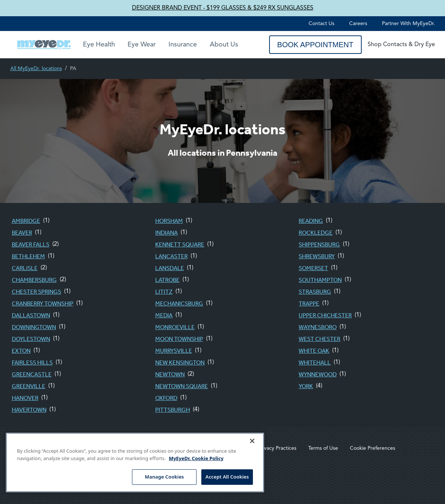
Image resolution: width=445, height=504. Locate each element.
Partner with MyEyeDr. (409, 24)
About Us (224, 45)
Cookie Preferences (373, 448)
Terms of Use (323, 448)
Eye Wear (142, 45)
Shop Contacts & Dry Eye (401, 45)
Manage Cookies (164, 477)
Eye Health (99, 45)
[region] (135, 462)
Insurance (183, 45)
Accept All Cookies (227, 477)
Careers (358, 24)
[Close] (252, 441)
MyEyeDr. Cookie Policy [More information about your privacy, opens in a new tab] (196, 458)
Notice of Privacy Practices (266, 448)
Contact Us (321, 24)
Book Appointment (315, 45)
